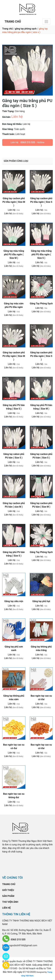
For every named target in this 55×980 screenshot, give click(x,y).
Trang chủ (7, 29)
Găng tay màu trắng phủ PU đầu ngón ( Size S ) (41, 254)
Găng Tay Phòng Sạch (41, 304)
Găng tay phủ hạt (41, 601)
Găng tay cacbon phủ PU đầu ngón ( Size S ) (41, 202)
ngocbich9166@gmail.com (23, 945)
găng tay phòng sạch (26, 29)
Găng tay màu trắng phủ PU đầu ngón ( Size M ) (14, 254)
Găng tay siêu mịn (14, 601)
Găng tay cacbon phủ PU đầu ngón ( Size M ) (14, 202)
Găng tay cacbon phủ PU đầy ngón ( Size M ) (14, 356)
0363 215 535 (28, 142)
